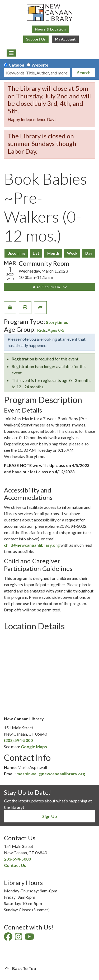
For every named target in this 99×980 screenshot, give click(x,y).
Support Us (36, 39)
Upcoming (16, 253)
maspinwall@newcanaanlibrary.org (51, 774)
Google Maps (34, 747)
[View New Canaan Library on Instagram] (19, 938)
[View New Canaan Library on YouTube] (30, 938)
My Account (65, 39)
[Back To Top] (49, 968)
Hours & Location (50, 29)
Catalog (16, 65)
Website (40, 65)
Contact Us (15, 865)
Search (84, 72)
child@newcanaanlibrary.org (32, 545)
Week (72, 253)
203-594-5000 (17, 859)
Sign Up (50, 816)
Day (89, 253)
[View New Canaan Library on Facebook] (9, 938)
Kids (42, 330)
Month (53, 253)
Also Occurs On (50, 287)
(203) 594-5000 (18, 740)
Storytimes (57, 322)
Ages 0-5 (56, 330)
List (36, 253)
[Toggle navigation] (11, 53)
